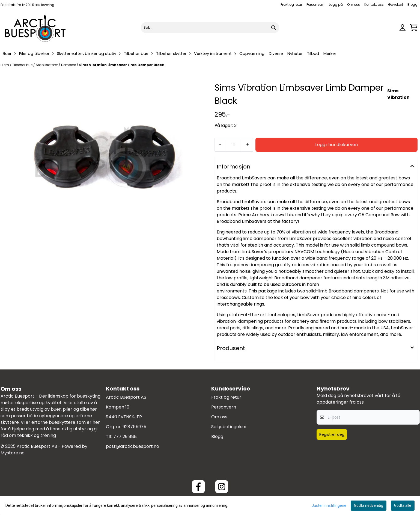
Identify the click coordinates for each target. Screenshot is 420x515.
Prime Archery (254, 215)
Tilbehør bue (23, 65)
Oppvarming (252, 54)
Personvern (315, 5)
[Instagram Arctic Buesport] (222, 487)
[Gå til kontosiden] (403, 28)
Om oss (354, 5)
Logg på (336, 5)
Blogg (412, 5)
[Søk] (210, 28)
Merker (330, 54)
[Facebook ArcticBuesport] (198, 487)
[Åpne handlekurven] (414, 28)
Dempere (69, 65)
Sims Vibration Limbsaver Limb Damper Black (122, 65)
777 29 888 (125, 436)
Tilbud (313, 54)
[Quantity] (234, 145)
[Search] (274, 28)
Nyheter (295, 54)
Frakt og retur (291, 5)
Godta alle (403, 505)
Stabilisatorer (47, 65)
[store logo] (35, 28)
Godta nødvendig (369, 505)
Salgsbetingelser (229, 427)
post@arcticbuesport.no (132, 446)
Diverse (276, 54)
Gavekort (396, 5)
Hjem (5, 65)
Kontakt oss (374, 5)
